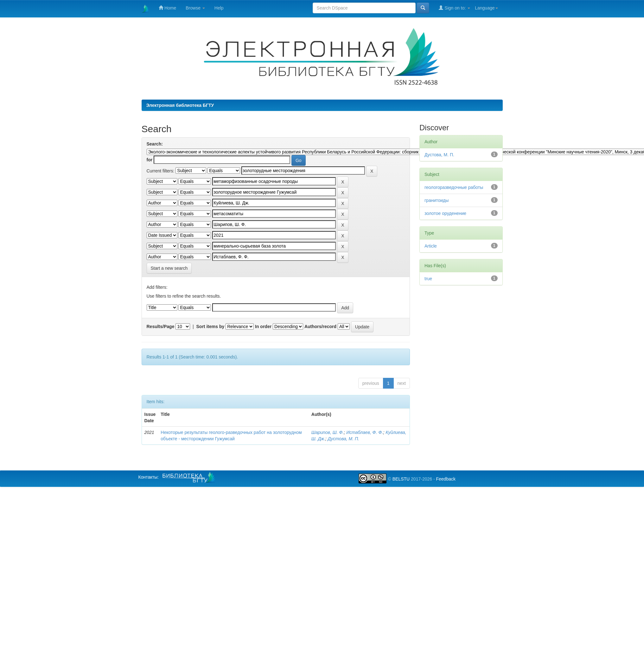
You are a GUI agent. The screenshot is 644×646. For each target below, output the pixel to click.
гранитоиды (437, 200)
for (150, 160)
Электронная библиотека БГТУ (180, 105)
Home (167, 8)
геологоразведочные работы (454, 187)
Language (486, 8)
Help (219, 8)
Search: (155, 144)
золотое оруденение (445, 213)
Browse (195, 8)
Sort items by (210, 326)
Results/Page (161, 326)
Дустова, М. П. (344, 439)
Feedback (446, 479)
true (428, 279)
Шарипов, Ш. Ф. (328, 432)
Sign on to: (454, 8)
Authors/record (320, 326)
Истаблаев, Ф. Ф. (365, 432)
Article (431, 246)
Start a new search (169, 268)
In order (263, 326)
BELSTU (401, 479)
